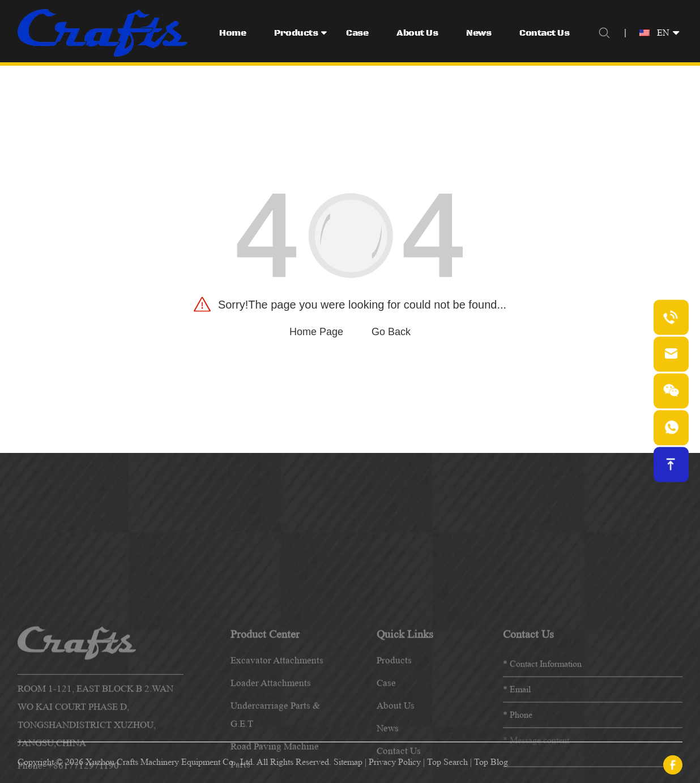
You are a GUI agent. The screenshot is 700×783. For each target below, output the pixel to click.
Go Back (391, 332)
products (394, 745)
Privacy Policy (395, 762)
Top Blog (491, 762)
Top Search (447, 762)
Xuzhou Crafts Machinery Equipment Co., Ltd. (170, 762)
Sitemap (348, 762)
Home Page (316, 332)
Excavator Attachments (277, 745)
